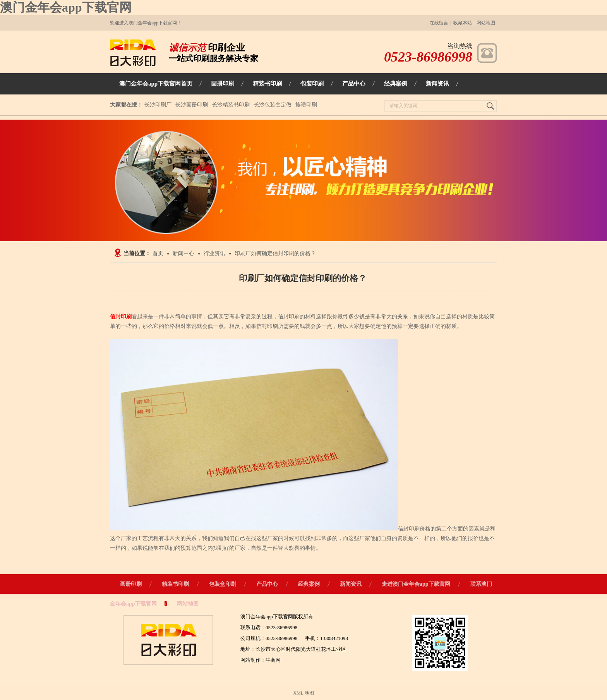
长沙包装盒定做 (273, 105)
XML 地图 (303, 693)
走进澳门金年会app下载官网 (416, 584)
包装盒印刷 (223, 584)
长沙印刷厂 (158, 105)
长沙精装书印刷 (231, 105)
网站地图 (486, 23)
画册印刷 (131, 584)
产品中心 (267, 584)
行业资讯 (214, 253)
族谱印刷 (306, 105)
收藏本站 (463, 23)
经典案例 (309, 584)
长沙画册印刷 (192, 105)
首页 (158, 253)
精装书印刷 (175, 584)
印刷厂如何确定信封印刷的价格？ (275, 253)
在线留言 (439, 23)
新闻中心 (183, 253)
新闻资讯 (351, 584)
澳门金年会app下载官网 (66, 7)
